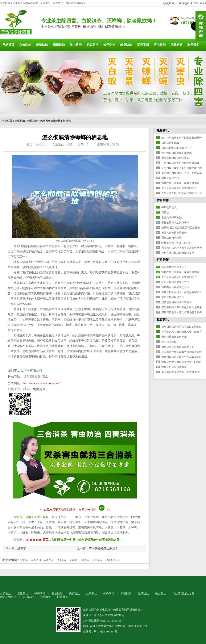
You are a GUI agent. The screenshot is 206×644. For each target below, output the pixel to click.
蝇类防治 (126, 45)
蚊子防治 (109, 45)
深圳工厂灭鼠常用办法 (174, 367)
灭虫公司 (85, 560)
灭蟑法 (165, 212)
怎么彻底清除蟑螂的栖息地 (55, 121)
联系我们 (193, 45)
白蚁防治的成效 (170, 143)
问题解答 (177, 45)
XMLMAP (200, 3)
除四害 (24, 560)
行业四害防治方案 (183, 594)
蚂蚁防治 (92, 45)
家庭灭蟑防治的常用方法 (175, 282)
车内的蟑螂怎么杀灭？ (103, 549)
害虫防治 (160, 45)
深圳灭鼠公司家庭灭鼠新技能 (178, 347)
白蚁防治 (25, 45)
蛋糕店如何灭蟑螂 (172, 238)
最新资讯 (163, 131)
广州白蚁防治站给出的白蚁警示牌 (180, 163)
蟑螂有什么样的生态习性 (175, 287)
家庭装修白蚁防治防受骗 (175, 158)
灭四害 (73, 560)
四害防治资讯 (8, 597)
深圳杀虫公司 (113, 560)
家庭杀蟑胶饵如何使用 (174, 337)
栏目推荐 (163, 200)
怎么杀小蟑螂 (169, 342)
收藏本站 (169, 3)
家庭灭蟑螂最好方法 (173, 297)
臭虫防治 (76, 45)
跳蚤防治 (126, 594)
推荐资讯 (163, 319)
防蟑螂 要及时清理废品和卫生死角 (181, 228)
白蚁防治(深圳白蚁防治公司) (177, 148)
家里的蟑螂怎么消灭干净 (175, 223)
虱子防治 (143, 594)
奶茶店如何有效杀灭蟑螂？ (177, 302)
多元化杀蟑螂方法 (172, 218)
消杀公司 (62, 560)
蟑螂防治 (59, 45)
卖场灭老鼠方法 (170, 178)
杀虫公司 (36, 560)
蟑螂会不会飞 (169, 207)
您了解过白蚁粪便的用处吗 (177, 153)
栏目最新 (163, 260)
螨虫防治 (161, 594)
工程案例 (143, 45)
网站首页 (8, 45)
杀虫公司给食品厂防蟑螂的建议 (179, 188)
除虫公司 (98, 560)
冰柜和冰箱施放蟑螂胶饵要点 (178, 253)
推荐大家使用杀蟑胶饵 (174, 233)
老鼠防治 (42, 45)
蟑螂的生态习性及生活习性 (177, 243)
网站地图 (184, 3)
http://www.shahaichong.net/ (41, 383)
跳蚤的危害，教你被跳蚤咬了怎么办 (182, 332)
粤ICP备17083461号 (106, 632)
